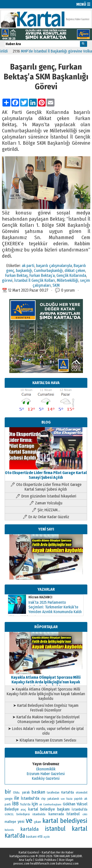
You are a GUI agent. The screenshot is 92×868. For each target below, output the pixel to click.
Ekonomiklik (46, 769)
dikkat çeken (75, 270)
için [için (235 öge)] (35, 804)
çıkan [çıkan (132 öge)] (37, 822)
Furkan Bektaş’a (42, 275)
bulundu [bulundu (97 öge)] (9, 830)
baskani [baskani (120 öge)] (31, 837)
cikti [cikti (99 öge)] (85, 814)
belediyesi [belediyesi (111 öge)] (23, 814)
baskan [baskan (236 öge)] (38, 792)
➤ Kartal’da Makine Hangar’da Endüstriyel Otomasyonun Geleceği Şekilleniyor (46, 719)
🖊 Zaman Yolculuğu (46, 503)
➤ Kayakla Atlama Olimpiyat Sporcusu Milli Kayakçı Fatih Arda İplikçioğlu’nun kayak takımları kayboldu (46, 694)
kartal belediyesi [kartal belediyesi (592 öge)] (65, 821)
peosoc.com (21, 863)
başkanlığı (24, 270)
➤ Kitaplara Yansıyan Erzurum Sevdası (46, 740)
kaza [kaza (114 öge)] (69, 799)
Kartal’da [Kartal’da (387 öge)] (15, 836)
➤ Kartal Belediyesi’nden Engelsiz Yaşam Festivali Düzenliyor (46, 708)
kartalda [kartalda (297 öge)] (30, 829)
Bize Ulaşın (66, 860)
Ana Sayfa (26, 860)
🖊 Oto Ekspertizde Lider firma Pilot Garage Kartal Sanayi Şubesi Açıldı (46, 487)
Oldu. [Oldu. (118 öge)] (17, 792)
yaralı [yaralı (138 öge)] (26, 792)
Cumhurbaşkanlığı (48, 270)
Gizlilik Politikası (46, 860)
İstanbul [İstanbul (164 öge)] (73, 814)
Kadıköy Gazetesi (46, 778)
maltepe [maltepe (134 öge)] (10, 822)
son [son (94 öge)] (63, 799)
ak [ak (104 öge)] (41, 804)
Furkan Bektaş (16, 275)
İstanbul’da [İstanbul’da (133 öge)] (79, 809)
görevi (7, 280)
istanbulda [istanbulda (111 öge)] (39, 814)
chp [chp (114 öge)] (43, 799)
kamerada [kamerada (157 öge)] (56, 814)
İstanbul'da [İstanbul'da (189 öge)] (30, 798)
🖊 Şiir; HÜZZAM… (46, 510)
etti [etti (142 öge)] (40, 837)
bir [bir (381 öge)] (8, 792)
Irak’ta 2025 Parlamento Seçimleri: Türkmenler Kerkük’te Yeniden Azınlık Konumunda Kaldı (55, 607)
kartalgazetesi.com (22, 856)
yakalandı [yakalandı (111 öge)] (53, 799)
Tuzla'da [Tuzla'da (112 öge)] (25, 804)
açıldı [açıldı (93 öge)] (47, 837)
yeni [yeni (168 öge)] (21, 822)
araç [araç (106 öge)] (23, 810)
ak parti (28, 266)
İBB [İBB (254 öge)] (15, 804)
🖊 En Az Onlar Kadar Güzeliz (46, 517)
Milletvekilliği (67, 280)
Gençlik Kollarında (71, 275)
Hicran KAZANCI (40, 597)
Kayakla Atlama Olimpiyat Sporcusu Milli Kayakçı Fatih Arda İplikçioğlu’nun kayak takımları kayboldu (46, 680)
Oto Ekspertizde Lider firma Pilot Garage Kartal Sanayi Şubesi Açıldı (46, 473)
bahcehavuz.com (67, 863)
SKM (56, 285)
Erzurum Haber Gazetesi (46, 774)
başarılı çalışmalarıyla (54, 266)
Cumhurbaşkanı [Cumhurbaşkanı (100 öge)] (52, 804)
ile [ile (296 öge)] (17, 798)
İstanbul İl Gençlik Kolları (35, 280)
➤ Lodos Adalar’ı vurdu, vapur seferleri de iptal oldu (46, 731)
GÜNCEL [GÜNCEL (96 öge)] (9, 814)
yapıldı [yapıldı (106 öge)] (78, 799)
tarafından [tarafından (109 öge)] (53, 793)
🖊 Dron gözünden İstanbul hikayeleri (46, 496)
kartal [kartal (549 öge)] (80, 829)
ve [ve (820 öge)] (29, 821)
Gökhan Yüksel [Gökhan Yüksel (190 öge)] (75, 804)
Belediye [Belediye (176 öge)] (12, 809)
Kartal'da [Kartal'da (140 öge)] (68, 792)
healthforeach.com (43, 863)
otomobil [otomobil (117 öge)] (82, 792)
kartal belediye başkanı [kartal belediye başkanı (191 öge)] (49, 809)
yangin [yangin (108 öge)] (9, 799)
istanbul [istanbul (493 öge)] (55, 829)
